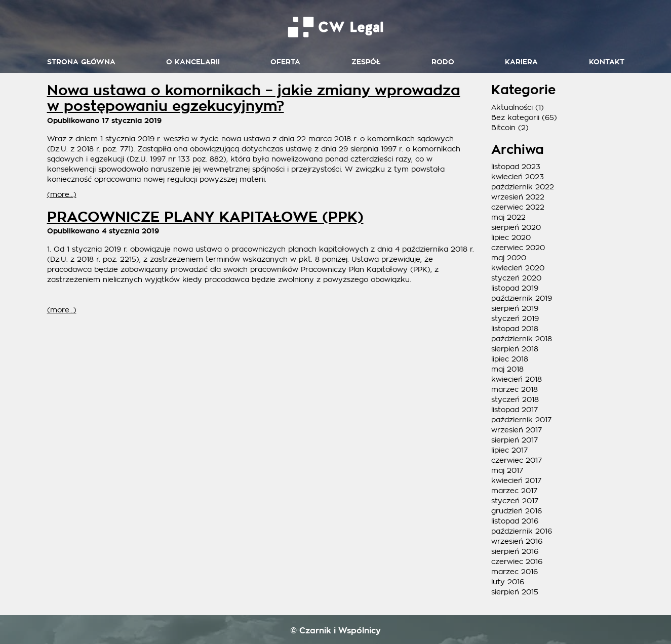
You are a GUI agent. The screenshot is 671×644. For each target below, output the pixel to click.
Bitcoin (503, 128)
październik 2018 (522, 339)
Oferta (285, 62)
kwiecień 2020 (518, 268)
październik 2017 (521, 420)
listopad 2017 (515, 410)
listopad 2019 (515, 288)
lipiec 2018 (510, 359)
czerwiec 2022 (518, 207)
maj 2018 (507, 369)
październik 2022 (523, 187)
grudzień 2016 (517, 511)
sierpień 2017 (515, 440)
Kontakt (607, 62)
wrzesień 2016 (517, 541)
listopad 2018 (515, 329)
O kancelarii (193, 62)
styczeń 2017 (515, 501)
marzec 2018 (515, 389)
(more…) (62, 194)
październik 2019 (522, 298)
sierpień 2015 (515, 592)
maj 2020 (509, 258)
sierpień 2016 (515, 551)
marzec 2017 (514, 491)
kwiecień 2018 (517, 379)
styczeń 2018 (515, 399)
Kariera (521, 62)
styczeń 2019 (515, 318)
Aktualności (512, 107)
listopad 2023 (516, 167)
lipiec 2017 (509, 450)
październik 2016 (522, 531)
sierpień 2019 (515, 308)
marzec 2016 (515, 572)
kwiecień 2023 (518, 177)
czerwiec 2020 (518, 248)
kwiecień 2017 (516, 480)
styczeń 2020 (516, 278)
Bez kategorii (515, 117)
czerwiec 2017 (517, 460)
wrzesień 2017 (517, 430)
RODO (443, 62)
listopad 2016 (515, 521)
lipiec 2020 (511, 237)
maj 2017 (507, 470)
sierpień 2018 (515, 349)
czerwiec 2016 (517, 561)
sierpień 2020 (516, 227)
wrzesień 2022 (518, 197)
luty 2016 (508, 582)
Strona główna (81, 62)
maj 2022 (508, 217)
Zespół (366, 62)
